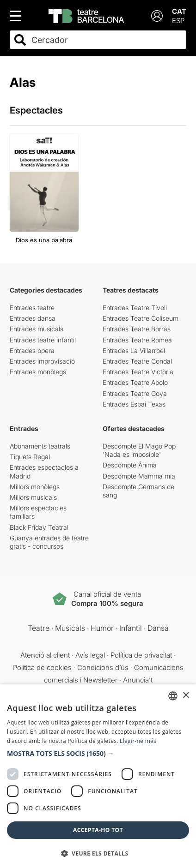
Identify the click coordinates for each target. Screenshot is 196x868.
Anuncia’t (138, 680)
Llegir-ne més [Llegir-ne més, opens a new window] (138, 741)
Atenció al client (45, 655)
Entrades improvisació (42, 361)
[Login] (157, 16)
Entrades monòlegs (38, 372)
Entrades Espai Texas (134, 404)
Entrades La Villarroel (134, 350)
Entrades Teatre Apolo (135, 382)
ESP (178, 21)
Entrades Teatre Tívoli (135, 308)
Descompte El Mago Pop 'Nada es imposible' (139, 450)
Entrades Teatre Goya (135, 393)
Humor (102, 628)
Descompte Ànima (130, 465)
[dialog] (98, 776)
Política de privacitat (141, 655)
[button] (98, 754)
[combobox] (106, 40)
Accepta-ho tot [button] (98, 830)
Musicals (70, 628)
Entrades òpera (32, 350)
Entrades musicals (37, 329)
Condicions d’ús (103, 667)
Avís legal (90, 655)
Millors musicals (33, 497)
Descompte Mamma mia (139, 476)
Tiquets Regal (30, 457)
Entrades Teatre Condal (137, 361)
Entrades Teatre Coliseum (141, 318)
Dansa (158, 628)
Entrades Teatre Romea (137, 340)
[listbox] (173, 696)
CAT (179, 11)
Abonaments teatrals (40, 446)
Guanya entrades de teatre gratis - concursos (49, 542)
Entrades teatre (32, 308)
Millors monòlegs (35, 487)
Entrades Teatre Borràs (137, 329)
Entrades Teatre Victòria (138, 372)
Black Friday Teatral (39, 527)
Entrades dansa (33, 318)
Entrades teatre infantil (43, 340)
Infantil (131, 628)
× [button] (186, 696)
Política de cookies (42, 667)
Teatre (39, 628)
